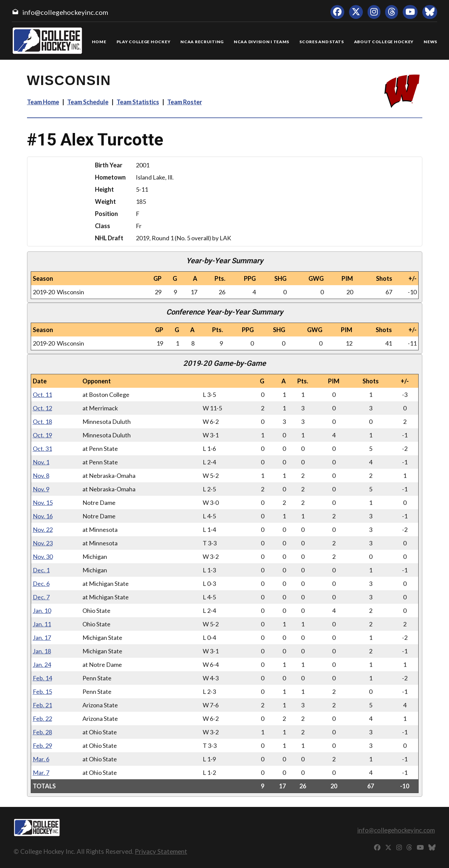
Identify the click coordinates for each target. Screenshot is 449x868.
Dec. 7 (41, 597)
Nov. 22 (43, 530)
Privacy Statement (161, 851)
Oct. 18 (42, 422)
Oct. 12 (42, 408)
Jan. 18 (42, 651)
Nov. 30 (43, 557)
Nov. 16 (43, 516)
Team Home (43, 102)
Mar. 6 (41, 759)
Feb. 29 (42, 745)
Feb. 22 (42, 718)
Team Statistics (138, 102)
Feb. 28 (42, 732)
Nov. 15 (43, 503)
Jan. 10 (42, 611)
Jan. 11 (42, 624)
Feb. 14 (42, 678)
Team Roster (185, 102)
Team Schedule (88, 102)
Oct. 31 (42, 449)
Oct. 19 (42, 435)
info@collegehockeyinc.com (65, 12)
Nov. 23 (43, 543)
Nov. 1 (41, 462)
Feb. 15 (42, 691)
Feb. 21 (42, 705)
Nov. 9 (41, 489)
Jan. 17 (42, 638)
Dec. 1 (41, 570)
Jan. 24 (42, 664)
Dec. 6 (41, 584)
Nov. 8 (41, 476)
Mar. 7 (41, 772)
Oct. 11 (42, 395)
